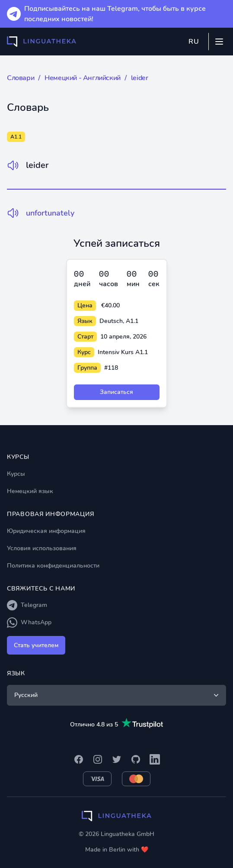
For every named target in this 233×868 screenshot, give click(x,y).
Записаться (116, 392)
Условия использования (42, 548)
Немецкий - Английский (83, 78)
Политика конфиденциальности (53, 566)
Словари (21, 78)
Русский (117, 695)
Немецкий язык (30, 491)
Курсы (16, 474)
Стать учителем (36, 645)
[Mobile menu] (219, 42)
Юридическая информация (46, 531)
